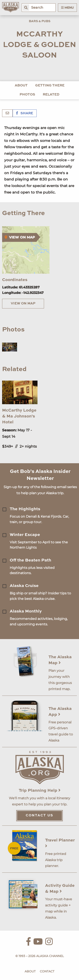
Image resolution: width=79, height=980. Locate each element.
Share (25, 113)
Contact (47, 971)
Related (51, 95)
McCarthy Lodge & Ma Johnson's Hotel (19, 416)
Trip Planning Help (40, 791)
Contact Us (39, 816)
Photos (27, 95)
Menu (67, 8)
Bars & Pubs (40, 21)
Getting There (50, 86)
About (21, 86)
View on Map (23, 304)
